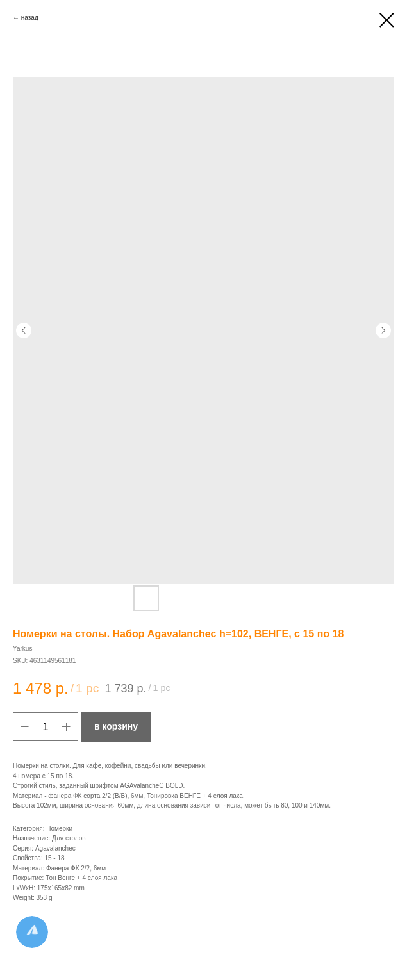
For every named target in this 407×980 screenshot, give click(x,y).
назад (30, 18)
